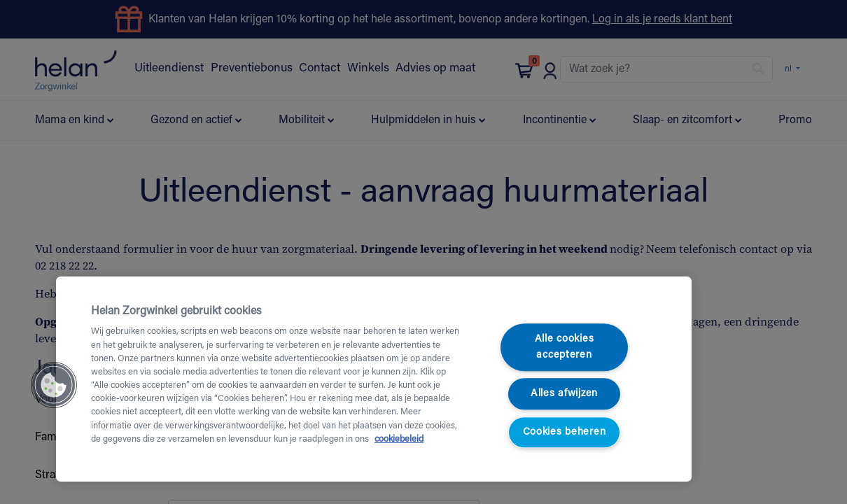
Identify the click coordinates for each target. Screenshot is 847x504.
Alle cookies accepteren (565, 348)
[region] (374, 379)
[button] (54, 385)
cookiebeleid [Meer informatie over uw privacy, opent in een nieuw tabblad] (399, 440)
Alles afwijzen (564, 394)
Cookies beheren (565, 432)
